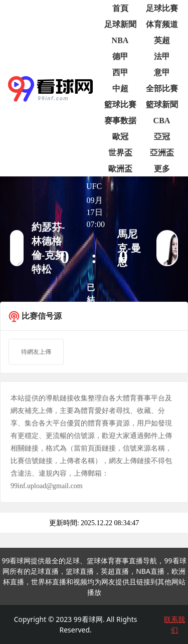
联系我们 (174, 624)
